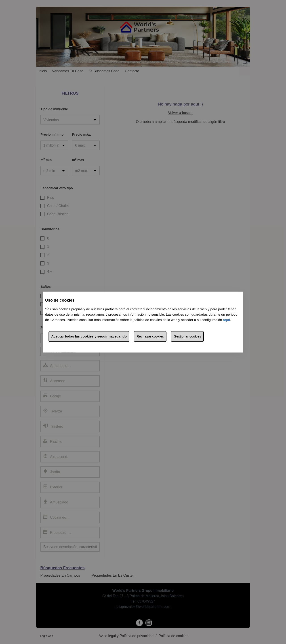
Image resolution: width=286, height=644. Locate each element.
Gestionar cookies (187, 336)
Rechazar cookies (150, 336)
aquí (227, 320)
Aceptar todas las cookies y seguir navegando (89, 336)
